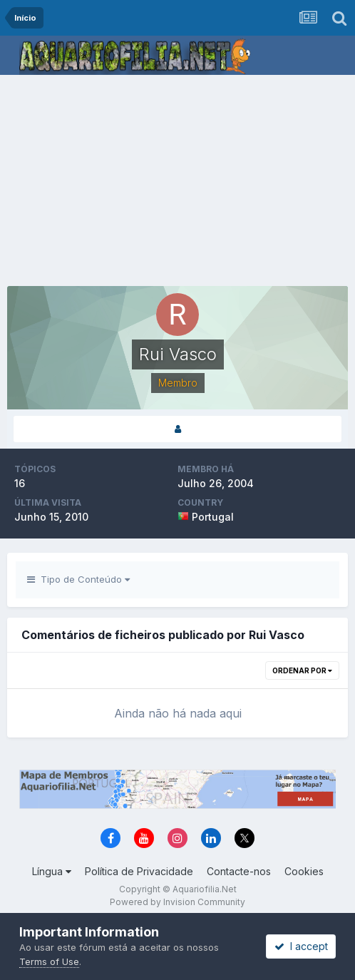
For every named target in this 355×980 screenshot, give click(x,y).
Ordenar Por (302, 670)
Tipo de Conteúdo (78, 579)
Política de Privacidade (139, 871)
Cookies (304, 871)
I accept (301, 946)
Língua (52, 871)
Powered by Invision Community (177, 902)
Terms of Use (49, 961)
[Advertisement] (181, 182)
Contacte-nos (239, 871)
